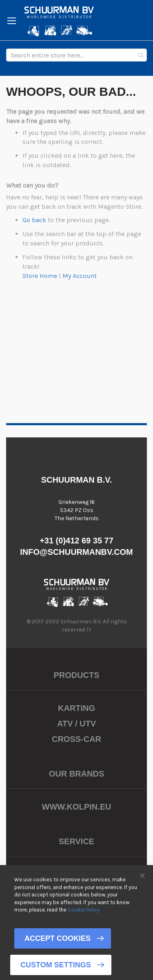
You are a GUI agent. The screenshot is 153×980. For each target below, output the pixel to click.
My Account (80, 276)
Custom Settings (56, 965)
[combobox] (76, 55)
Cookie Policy (84, 910)
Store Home (40, 276)
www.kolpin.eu (77, 807)
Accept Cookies (58, 938)
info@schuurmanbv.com (76, 552)
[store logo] (59, 21)
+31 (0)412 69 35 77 (76, 541)
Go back (34, 220)
